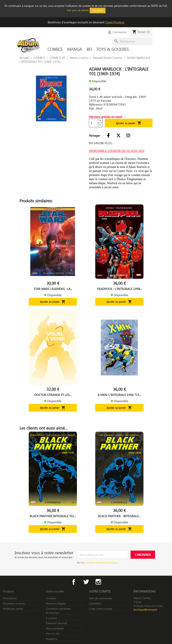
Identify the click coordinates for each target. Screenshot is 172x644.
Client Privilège (115, 22)
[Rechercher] (132, 41)
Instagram (98, 582)
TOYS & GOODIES (113, 49)
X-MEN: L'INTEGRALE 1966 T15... (119, 395)
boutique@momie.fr (145, 610)
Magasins (51, 639)
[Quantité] (94, 123)
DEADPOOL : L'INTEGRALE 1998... (119, 289)
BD (89, 49)
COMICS (55, 49)
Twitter (86, 582)
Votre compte (100, 591)
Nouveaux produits (14, 603)
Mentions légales (56, 603)
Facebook (74, 582)
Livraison (51, 598)
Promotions (10, 598)
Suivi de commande (100, 598)
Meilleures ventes (13, 609)
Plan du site (53, 633)
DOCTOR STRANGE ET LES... (53, 395)
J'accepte (98, 11)
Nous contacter (55, 628)
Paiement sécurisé (56, 623)
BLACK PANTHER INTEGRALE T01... (53, 516)
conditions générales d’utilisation (101, 563)
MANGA (75, 49)
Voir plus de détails (78, 10)
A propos (51, 618)
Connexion (95, 603)
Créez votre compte (100, 609)
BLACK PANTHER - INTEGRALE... (119, 516)
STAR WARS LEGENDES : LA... (53, 289)
